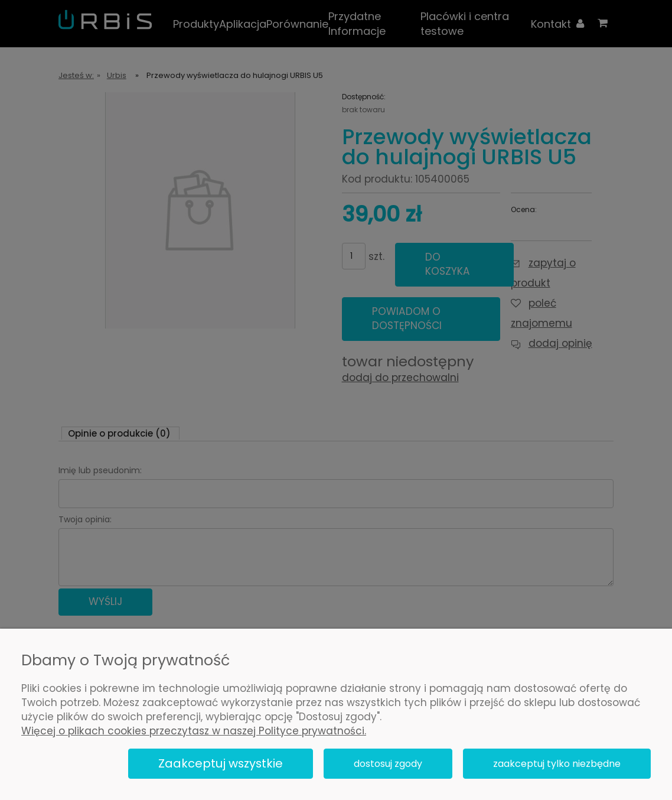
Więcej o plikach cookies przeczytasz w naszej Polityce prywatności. (194, 731)
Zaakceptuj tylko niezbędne (557, 764)
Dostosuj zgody (388, 764)
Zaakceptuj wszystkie (221, 763)
